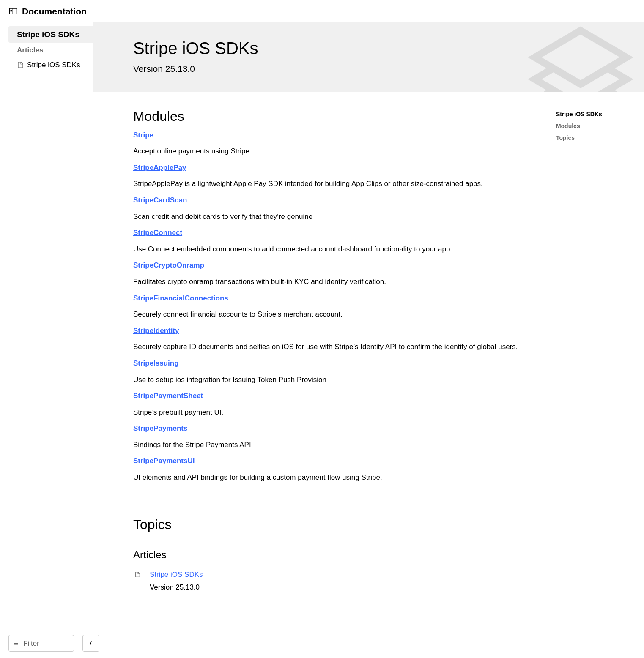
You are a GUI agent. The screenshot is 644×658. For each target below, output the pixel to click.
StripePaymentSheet (298, 417)
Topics (283, 546)
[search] (102, 643)
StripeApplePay (290, 168)
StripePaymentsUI (294, 482)
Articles (280, 576)
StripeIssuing (286, 384)
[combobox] (105, 643)
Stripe (274, 135)
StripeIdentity (286, 341)
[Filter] (105, 643)
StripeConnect (288, 243)
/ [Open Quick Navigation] (212, 643)
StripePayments (291, 449)
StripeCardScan (290, 211)
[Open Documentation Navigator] (13, 11)
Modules (289, 116)
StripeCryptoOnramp (299, 276)
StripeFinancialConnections (311, 309)
